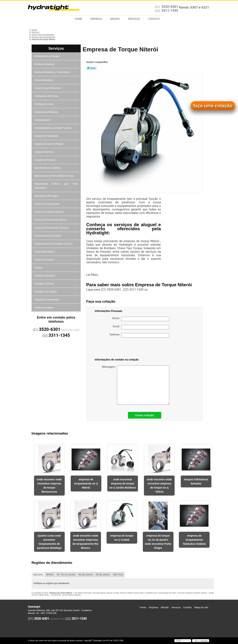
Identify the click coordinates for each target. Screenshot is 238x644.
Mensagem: (136, 385)
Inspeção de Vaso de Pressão (49, 144)
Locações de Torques (45, 160)
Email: (141, 327)
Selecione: (38, 575)
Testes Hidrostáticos (45, 252)
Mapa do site (201, 607)
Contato (154, 19)
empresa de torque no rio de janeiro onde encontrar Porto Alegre (158, 542)
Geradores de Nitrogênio (47, 112)
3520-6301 (170, 7)
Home (78, 19)
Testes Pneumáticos (45, 260)
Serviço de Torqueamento (47, 204)
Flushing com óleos (44, 104)
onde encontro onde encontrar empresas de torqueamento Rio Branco (86, 542)
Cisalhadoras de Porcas (46, 96)
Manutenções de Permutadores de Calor (55, 176)
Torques (39, 268)
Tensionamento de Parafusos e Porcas (54, 244)
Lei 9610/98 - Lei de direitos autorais (66, 595)
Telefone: (139, 335)
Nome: (141, 319)
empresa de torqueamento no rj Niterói (86, 484)
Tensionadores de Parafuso (48, 236)
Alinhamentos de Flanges (47, 56)
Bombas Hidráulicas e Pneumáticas (52, 72)
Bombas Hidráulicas (45, 64)
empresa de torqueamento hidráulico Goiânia (194, 540)
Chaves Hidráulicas (44, 80)
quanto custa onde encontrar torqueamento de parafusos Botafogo (49, 542)
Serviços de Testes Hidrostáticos (51, 220)
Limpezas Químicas (44, 152)
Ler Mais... (93, 275)
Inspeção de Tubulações (47, 136)
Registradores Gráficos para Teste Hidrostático (56, 186)
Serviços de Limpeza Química (49, 212)
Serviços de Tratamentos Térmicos (52, 228)
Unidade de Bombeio (45, 276)
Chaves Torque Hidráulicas (48, 88)
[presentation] (118, 348)
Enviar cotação (145, 415)
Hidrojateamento (43, 120)
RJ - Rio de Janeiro (66, 575)
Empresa (96, 19)
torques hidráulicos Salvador (196, 481)
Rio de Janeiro (86, 575)
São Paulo (118, 575)
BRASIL (50, 575)
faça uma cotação (213, 106)
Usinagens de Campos (46, 292)
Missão (115, 19)
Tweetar (91, 68)
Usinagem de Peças (45, 284)
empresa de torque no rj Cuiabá (122, 538)
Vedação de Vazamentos (47, 300)
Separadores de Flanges (47, 196)
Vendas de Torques (44, 308)
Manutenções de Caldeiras (48, 168)
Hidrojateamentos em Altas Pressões (53, 128)
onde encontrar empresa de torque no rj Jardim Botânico (123, 484)
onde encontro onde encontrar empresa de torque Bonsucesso (49, 486)
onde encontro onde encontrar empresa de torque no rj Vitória (159, 486)
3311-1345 (170, 10)
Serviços (134, 19)
